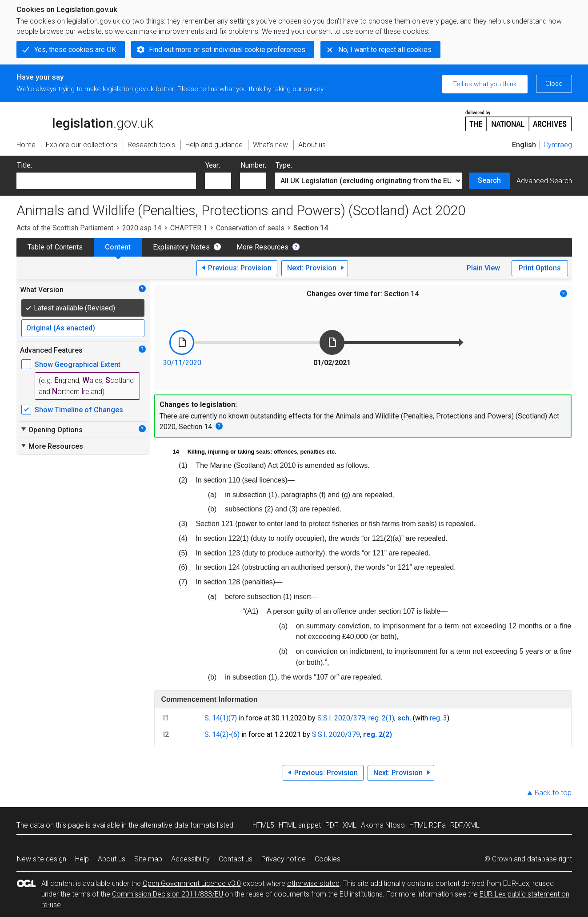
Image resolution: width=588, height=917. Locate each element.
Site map (148, 859)
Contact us (236, 859)
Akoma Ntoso (383, 825)
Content (118, 247)
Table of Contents (55, 247)
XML (350, 825)
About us (112, 859)
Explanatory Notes (181, 247)
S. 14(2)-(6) (222, 734)
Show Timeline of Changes (79, 410)
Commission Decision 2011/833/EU (168, 894)
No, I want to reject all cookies (385, 50)
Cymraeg (558, 145)
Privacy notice (284, 859)
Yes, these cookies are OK (75, 50)
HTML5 (263, 825)
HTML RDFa (428, 825)
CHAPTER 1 (189, 228)
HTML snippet (300, 825)
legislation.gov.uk (85, 120)
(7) (233, 718)
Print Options (540, 268)
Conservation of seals (250, 228)
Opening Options (51, 430)
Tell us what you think (485, 84)
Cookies (328, 859)
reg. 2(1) (381, 718)
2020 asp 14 (142, 228)
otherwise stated (313, 883)
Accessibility (190, 859)
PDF (332, 825)
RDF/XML (465, 825)
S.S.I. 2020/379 (341, 718)
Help (82, 859)
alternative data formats (178, 825)
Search (489, 180)
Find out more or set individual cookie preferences (227, 50)
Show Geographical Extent (78, 364)
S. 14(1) (216, 718)
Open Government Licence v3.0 (192, 883)
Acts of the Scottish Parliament (65, 228)
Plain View (483, 268)
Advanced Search (544, 181)
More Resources (262, 247)
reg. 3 (438, 718)
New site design (42, 859)
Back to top (553, 793)
